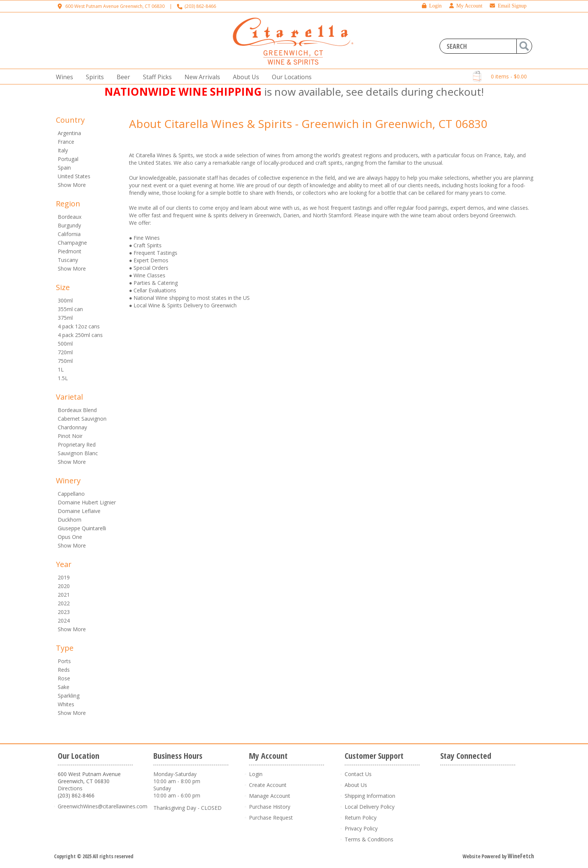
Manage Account (270, 796)
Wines (62, 77)
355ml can (70, 309)
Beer (121, 77)
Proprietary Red (77, 445)
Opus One (70, 537)
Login (432, 6)
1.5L (63, 378)
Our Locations (289, 77)
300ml (65, 300)
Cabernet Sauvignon (82, 419)
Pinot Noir (70, 436)
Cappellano (71, 494)
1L (61, 369)
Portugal (68, 159)
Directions (70, 788)
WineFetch (521, 856)
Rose (64, 678)
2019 (64, 577)
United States (74, 176)
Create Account (268, 785)
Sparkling (69, 696)
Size (63, 287)
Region (68, 204)
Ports (64, 661)
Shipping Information (370, 796)
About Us (244, 77)
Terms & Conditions (369, 839)
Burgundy (69, 225)
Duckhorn (70, 520)
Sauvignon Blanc (78, 453)
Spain (64, 168)
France (66, 142)
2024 (64, 621)
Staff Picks (157, 77)
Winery (68, 481)
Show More (72, 185)
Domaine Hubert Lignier (87, 502)
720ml (65, 352)
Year (64, 564)
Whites (66, 704)
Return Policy (361, 818)
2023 (64, 612)
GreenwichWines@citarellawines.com (103, 806)
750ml (65, 361)
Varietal (69, 397)
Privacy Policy (361, 828)
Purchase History (270, 807)
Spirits (93, 77)
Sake (64, 687)
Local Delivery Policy (370, 807)
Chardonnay (72, 427)
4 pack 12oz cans (79, 326)
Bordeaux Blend (77, 410)
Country (70, 120)
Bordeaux (70, 217)
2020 (64, 586)
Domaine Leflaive (79, 511)
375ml (65, 318)
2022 (64, 603)
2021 (64, 595)
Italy (63, 150)
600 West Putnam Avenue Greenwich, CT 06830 (115, 6)
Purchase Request (271, 818)
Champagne (72, 243)
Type (65, 648)
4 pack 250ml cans (80, 335)
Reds (64, 670)
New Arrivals (202, 77)
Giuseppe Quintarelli (82, 528)
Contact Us (358, 774)
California (69, 234)
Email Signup (508, 6)
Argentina (69, 133)
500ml (65, 344)
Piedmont (70, 251)
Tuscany (68, 260)
